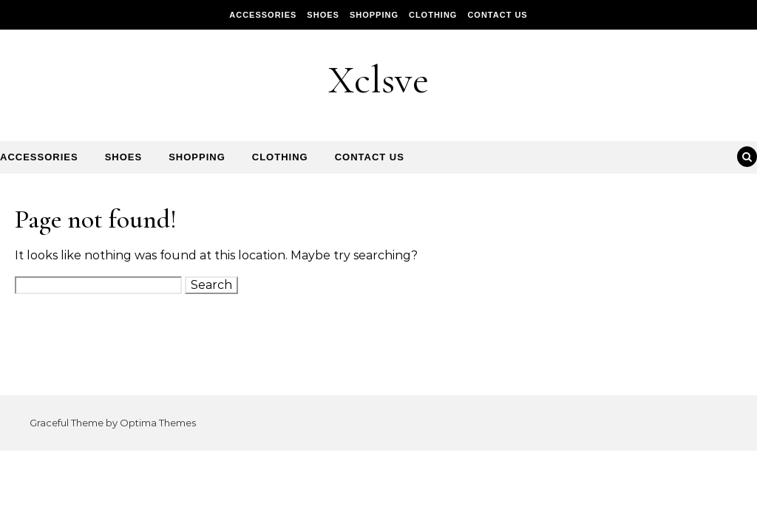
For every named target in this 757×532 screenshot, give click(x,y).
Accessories (263, 15)
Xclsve (378, 79)
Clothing (433, 15)
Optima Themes (158, 423)
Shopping (374, 15)
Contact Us (497, 15)
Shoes (323, 15)
